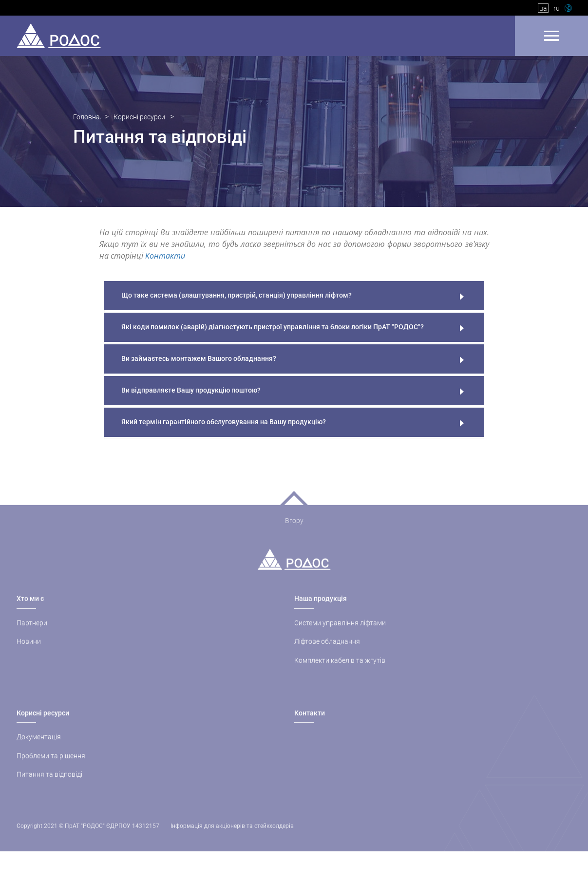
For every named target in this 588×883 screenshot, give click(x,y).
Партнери (32, 635)
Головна (86, 117)
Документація (39, 749)
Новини (29, 653)
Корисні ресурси (139, 117)
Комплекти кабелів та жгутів (340, 672)
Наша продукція (321, 611)
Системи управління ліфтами (340, 635)
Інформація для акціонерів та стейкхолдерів (232, 838)
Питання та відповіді (49, 786)
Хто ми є (30, 611)
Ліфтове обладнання (327, 653)
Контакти (165, 256)
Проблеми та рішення (51, 768)
